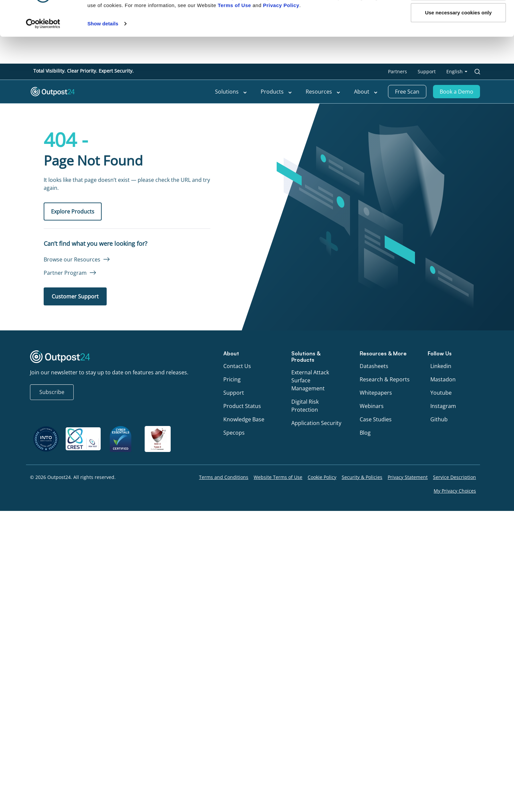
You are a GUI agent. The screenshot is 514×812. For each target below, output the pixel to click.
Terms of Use (234, 240)
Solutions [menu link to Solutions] (231, 92)
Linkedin (441, 366)
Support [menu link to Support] (427, 71)
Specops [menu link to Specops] (234, 433)
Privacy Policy (281, 240)
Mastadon (443, 379)
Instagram (443, 406)
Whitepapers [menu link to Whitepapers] (376, 393)
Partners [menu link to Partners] (397, 71)
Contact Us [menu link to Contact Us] (237, 366)
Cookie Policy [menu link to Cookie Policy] (322, 477)
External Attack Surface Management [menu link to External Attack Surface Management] (310, 380)
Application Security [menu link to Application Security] (316, 423)
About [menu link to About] (366, 92)
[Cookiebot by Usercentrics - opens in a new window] (43, 258)
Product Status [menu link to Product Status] (242, 406)
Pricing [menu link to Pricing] (232, 379)
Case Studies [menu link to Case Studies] (376, 419)
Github (439, 419)
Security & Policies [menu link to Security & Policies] (362, 477)
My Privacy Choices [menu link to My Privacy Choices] (455, 491)
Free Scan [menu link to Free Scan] (407, 92)
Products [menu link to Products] (276, 92)
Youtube (441, 393)
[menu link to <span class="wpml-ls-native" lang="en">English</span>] (457, 72)
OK (458, 225)
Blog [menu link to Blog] (365, 433)
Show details (103, 258)
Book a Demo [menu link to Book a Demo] (456, 92)
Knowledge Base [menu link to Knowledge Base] (244, 419)
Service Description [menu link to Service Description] (454, 477)
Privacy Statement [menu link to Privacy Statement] (408, 477)
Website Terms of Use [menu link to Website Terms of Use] (278, 477)
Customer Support (75, 296)
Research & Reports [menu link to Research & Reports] (385, 379)
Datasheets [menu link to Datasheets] (374, 366)
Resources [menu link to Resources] (323, 92)
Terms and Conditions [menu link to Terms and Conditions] (224, 477)
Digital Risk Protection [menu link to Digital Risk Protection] (305, 406)
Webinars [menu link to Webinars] (372, 406)
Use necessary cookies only (458, 247)
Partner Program (65, 273)
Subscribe (52, 392)
